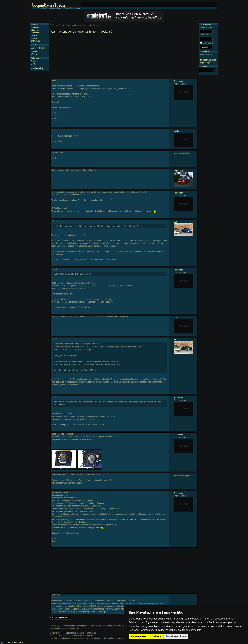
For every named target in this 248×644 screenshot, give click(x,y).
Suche (34, 61)
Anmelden (35, 33)
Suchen (34, 38)
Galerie (34, 35)
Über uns (35, 30)
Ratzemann (178, 81)
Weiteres (35, 54)
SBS (176, 222)
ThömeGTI (178, 171)
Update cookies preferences (12, 643)
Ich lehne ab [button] (156, 636)
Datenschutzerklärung (75, 633)
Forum (34, 45)
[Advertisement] (124, 57)
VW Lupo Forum (38, 48)
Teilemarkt (35, 58)
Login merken (208, 43)
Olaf (175, 318)
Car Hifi (34, 52)
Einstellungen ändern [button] (176, 636)
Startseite (35, 27)
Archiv (53, 633)
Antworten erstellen (60, 617)
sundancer (178, 131)
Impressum (36, 41)
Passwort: (204, 35)
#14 (53, 598)
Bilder (61, 633)
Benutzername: (206, 27)
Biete (33, 64)
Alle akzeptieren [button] (138, 636)
